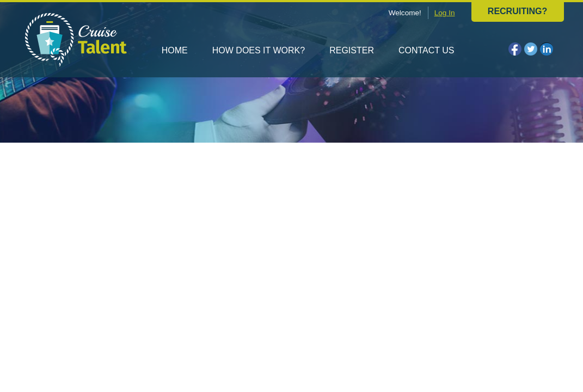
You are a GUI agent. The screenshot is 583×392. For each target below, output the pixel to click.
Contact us (426, 50)
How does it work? (259, 50)
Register (352, 50)
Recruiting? (517, 11)
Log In (445, 13)
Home (175, 50)
